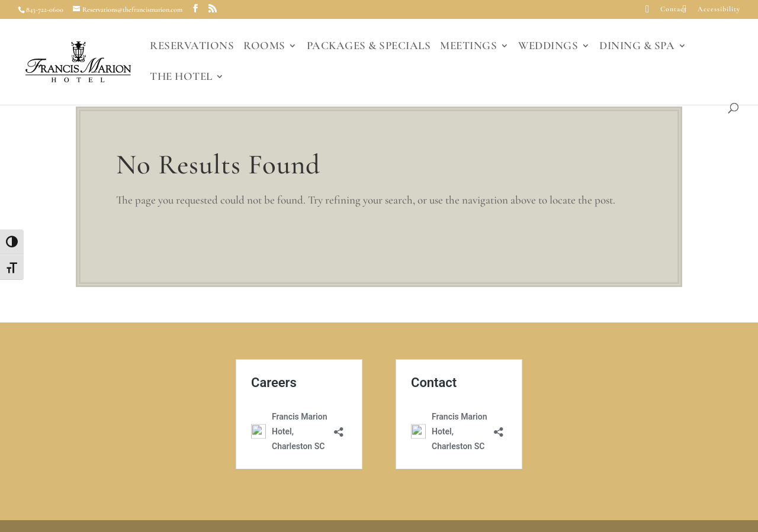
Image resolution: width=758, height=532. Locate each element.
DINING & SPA (637, 47)
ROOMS (264, 47)
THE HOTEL (181, 78)
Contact (674, 9)
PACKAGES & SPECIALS (369, 47)
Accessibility (719, 9)
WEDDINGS (548, 47)
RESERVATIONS (192, 47)
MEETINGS (468, 47)
